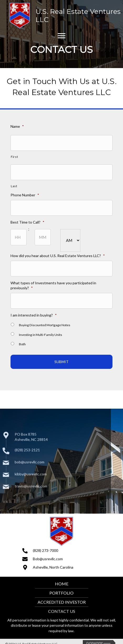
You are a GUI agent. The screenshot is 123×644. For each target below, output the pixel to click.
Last (15, 187)
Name (18, 128)
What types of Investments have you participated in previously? (53, 285)
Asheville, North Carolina (53, 567)
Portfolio (61, 593)
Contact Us (62, 611)
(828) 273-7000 (45, 550)
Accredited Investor (62, 602)
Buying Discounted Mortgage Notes (45, 324)
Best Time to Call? (28, 223)
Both (23, 343)
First (15, 158)
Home (62, 584)
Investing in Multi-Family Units (41, 333)
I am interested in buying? (34, 314)
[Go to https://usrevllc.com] (65, 16)
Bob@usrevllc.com (48, 559)
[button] (61, 36)
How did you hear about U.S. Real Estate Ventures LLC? (58, 256)
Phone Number (25, 196)
